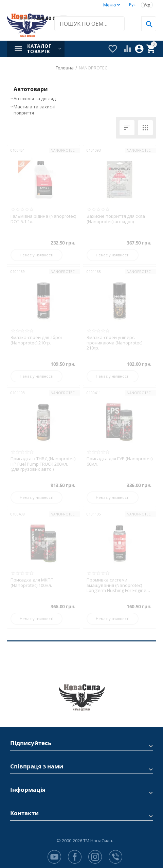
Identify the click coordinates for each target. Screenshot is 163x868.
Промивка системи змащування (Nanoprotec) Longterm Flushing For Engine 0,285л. (116, 585)
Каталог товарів (39, 49)
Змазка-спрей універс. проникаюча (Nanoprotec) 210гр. (114, 343)
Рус (132, 5)
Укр (147, 5)
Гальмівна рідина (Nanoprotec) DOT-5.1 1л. (43, 219)
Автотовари (31, 89)
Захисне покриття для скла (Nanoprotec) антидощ (116, 219)
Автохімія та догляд (35, 99)
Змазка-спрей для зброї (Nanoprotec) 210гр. (36, 340)
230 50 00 (37, 18)
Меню (110, 5)
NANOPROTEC (63, 150)
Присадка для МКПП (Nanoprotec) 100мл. (32, 583)
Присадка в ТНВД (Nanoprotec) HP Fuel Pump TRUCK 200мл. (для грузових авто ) (43, 464)
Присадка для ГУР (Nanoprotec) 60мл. (120, 461)
